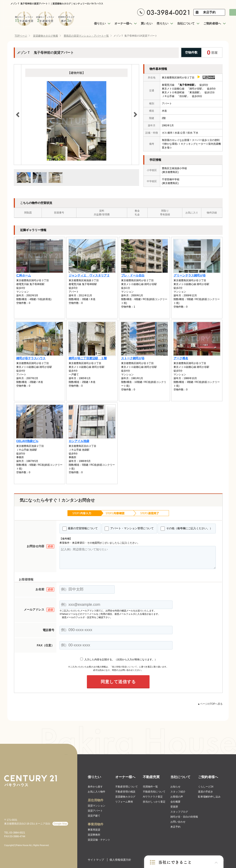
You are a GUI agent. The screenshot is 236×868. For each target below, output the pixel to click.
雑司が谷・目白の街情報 (184, 817)
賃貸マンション (96, 806)
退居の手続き (206, 792)
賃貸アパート (95, 811)
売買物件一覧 (150, 787)
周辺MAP (209, 77)
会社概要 (175, 802)
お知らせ (175, 787)
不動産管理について (127, 787)
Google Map (60, 824)
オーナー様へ (125, 777)
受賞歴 (174, 807)
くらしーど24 (206, 787)
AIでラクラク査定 (153, 797)
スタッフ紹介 (178, 792)
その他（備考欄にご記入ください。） (187, 529)
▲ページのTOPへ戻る (210, 704)
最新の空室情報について (80, 529)
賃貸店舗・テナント (99, 840)
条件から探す (95, 787)
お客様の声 (177, 797)
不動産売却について (154, 792)
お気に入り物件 (96, 792)
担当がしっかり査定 (154, 802)
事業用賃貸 (94, 830)
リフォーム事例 (124, 802)
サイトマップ (96, 860)
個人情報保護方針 (120, 860)
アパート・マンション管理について (129, 529)
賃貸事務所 (94, 835)
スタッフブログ (179, 812)
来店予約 (209, 12)
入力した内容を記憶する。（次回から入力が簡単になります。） (119, 660)
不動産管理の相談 (125, 792)
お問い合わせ (178, 822)
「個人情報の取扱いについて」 (124, 667)
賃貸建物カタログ (125, 797)
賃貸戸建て (94, 816)
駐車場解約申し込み (209, 797)
